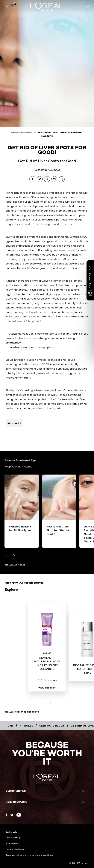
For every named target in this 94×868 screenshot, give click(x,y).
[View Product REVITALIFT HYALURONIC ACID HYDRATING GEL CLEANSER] (47, 688)
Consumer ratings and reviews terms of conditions (29, 855)
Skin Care (14, 423)
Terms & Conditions (15, 849)
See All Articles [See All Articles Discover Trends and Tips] (15, 565)
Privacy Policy (12, 843)
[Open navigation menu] (88, 5)
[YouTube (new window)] (19, 815)
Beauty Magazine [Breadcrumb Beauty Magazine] (22, 132)
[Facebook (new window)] (6, 815)
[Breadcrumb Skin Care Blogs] (52, 726)
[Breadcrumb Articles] (26, 726)
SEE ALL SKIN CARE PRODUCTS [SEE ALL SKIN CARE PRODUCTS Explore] (22, 712)
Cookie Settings (13, 838)
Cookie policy (12, 832)
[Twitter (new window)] (12, 815)
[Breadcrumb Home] (10, 726)
